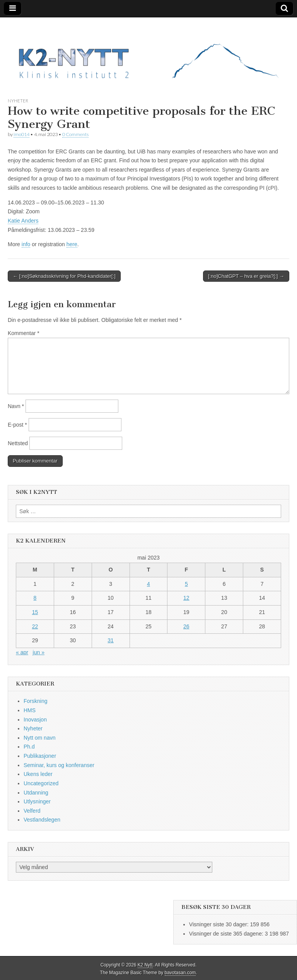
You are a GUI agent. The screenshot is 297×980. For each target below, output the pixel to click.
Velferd (32, 811)
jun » (39, 652)
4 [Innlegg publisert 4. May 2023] (148, 584)
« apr (22, 652)
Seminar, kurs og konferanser (59, 765)
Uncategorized (41, 783)
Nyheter (18, 101)
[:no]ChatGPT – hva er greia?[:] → (246, 276)
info (26, 244)
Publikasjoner (40, 756)
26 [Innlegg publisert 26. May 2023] (186, 626)
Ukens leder (38, 774)
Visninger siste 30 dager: (220, 924)
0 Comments (75, 134)
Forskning (35, 701)
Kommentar (24, 333)
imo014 (21, 134)
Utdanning (36, 793)
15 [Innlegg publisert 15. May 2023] (35, 612)
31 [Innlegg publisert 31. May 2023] (111, 640)
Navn (16, 406)
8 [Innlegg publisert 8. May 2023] (35, 598)
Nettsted (18, 443)
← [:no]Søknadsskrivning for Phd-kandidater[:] (64, 276)
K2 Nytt (145, 965)
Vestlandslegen (42, 820)
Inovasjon (35, 720)
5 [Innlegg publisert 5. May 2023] (186, 584)
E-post (17, 425)
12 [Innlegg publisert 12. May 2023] (186, 598)
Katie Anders (23, 221)
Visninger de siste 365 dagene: (227, 934)
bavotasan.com (180, 973)
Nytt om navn (39, 738)
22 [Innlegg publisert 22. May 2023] (35, 626)
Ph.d (29, 747)
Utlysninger (37, 801)
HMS (30, 710)
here (72, 244)
